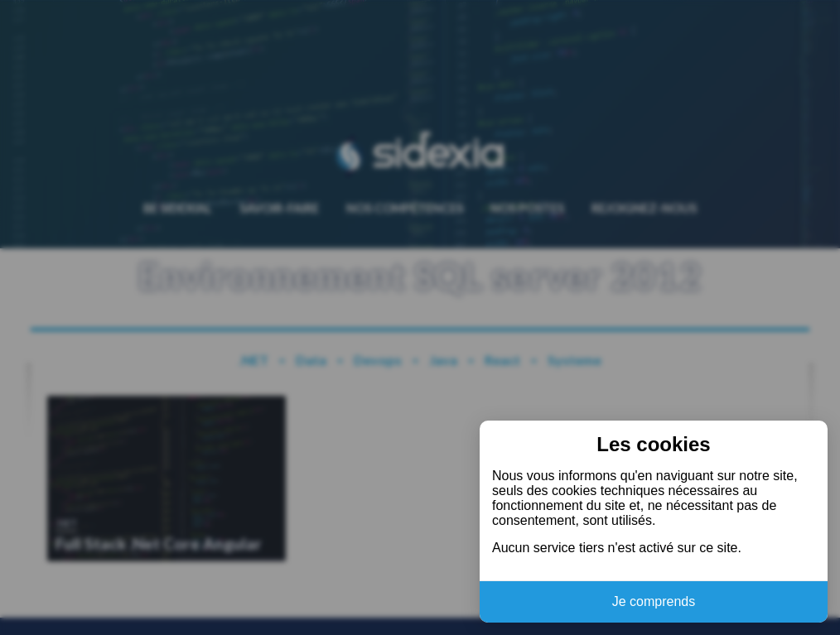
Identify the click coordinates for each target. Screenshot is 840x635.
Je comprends (654, 601)
